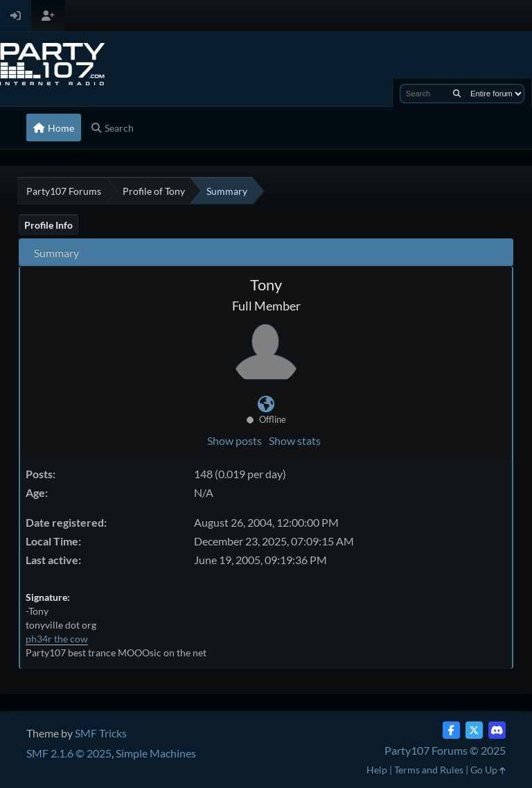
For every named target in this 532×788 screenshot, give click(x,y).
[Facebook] (451, 730)
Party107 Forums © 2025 (445, 750)
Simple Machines (156, 753)
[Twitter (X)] (474, 730)
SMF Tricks (101, 733)
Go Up (488, 770)
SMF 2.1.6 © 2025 (69, 753)
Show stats (295, 440)
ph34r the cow (57, 639)
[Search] (457, 94)
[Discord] (497, 730)
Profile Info (48, 225)
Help (377, 770)
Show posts (234, 440)
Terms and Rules (429, 770)
